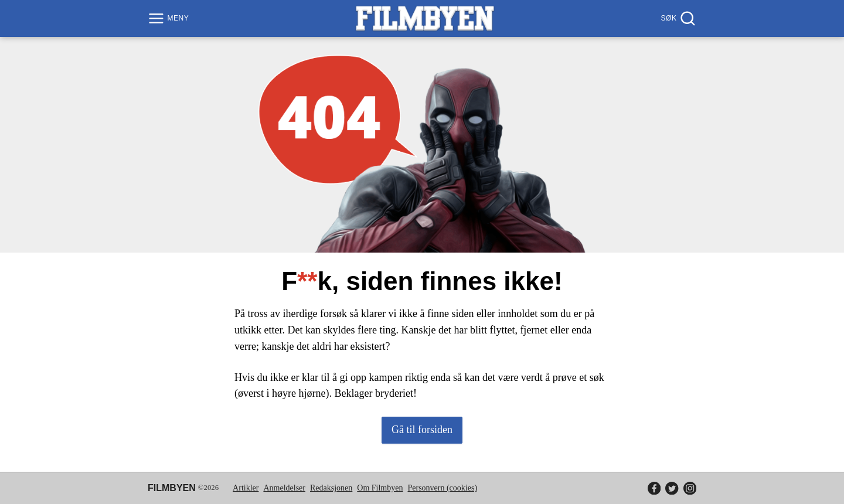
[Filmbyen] (425, 18)
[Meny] (170, 18)
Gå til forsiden (422, 430)
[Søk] (677, 18)
